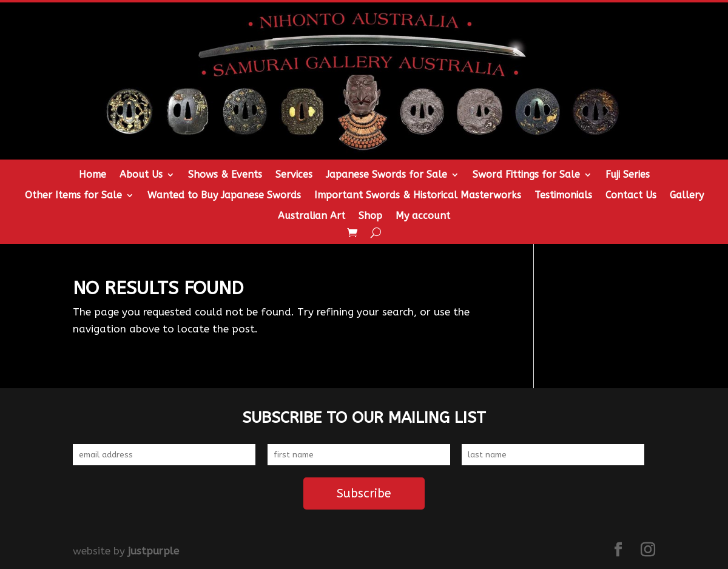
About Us (141, 175)
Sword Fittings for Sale (526, 175)
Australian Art (312, 217)
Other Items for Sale (73, 196)
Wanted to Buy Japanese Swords (224, 196)
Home (93, 175)
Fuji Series (628, 175)
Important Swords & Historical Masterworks (418, 196)
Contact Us (631, 196)
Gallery (687, 196)
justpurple (153, 551)
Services (294, 175)
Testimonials (563, 196)
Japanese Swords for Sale (386, 175)
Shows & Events (225, 175)
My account (423, 217)
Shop (370, 217)
